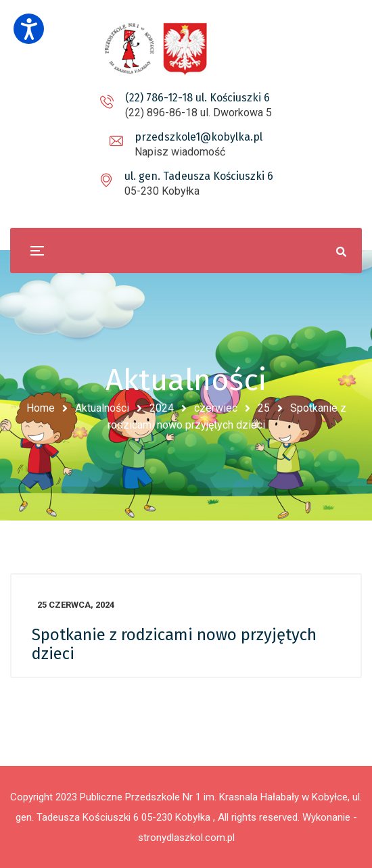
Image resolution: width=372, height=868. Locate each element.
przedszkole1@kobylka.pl (199, 137)
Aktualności (102, 408)
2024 (162, 408)
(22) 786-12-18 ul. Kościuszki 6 (197, 98)
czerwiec (216, 408)
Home (41, 408)
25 (264, 408)
